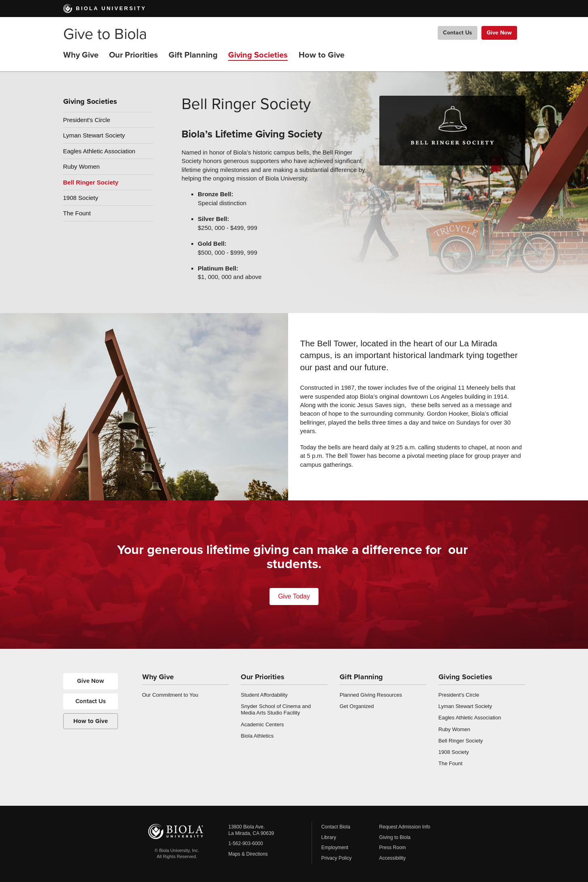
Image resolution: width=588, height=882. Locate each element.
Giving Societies (258, 55)
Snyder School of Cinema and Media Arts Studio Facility (276, 709)
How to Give (322, 55)
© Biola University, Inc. (177, 850)
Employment (335, 848)
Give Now (499, 33)
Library (329, 837)
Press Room (393, 848)
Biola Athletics (257, 736)
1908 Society (81, 198)
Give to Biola (105, 34)
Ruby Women (82, 166)
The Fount (77, 213)
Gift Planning (193, 55)
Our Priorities (134, 55)
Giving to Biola (395, 837)
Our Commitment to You (170, 695)
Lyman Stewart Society (94, 135)
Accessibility (392, 858)
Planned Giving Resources (371, 695)
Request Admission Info (405, 827)
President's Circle (87, 120)
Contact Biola (336, 827)
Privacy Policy (337, 858)
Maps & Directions (248, 854)
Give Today (294, 596)
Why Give (81, 55)
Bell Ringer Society (91, 182)
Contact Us (458, 33)
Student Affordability (264, 695)
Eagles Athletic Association (99, 151)
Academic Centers (262, 724)
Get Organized (357, 706)
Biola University (105, 8)
